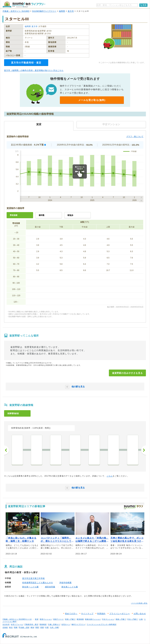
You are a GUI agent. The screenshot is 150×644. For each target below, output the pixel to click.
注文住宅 (6, 624)
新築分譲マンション (93, 619)
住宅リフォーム (17, 624)
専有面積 (14, 215)
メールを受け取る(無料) (92, 100)
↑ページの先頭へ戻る (139, 603)
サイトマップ (87, 614)
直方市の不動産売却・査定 (26, 63)
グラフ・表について (135, 137)
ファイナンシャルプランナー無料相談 (101, 624)
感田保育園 (50, 587)
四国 (42, 627)
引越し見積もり (54, 624)
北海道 (5, 627)
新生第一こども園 (30, 587)
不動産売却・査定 (31, 624)
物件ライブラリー (78, 624)
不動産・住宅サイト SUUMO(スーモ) (17, 619)
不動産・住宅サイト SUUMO (16, 11)
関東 (16, 627)
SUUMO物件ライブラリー (44, 11)
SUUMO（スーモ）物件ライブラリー (24, 4)
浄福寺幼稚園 (65, 583)
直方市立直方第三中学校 (33, 578)
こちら (110, 476)
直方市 (71, 11)
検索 (145, 5)
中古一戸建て (133, 619)
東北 (11, 627)
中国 (47, 627)
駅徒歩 (70, 215)
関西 (37, 627)
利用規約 (101, 614)
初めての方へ (71, 614)
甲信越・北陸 (24, 627)
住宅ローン (66, 624)
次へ (144, 450)
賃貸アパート (58, 619)
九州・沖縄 (54, 627)
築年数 (42, 215)
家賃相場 (80, 619)
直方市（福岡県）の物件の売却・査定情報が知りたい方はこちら (34, 70)
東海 (32, 627)
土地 (141, 619)
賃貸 (37, 619)
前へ (6, 450)
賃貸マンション (46, 619)
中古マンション (108, 619)
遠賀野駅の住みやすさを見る (127, 373)
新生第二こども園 (70, 587)
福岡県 (62, 11)
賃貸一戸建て (70, 619)
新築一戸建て (121, 619)
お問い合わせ (140, 614)
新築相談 (43, 624)
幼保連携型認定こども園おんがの (38, 583)
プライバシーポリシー (120, 614)
